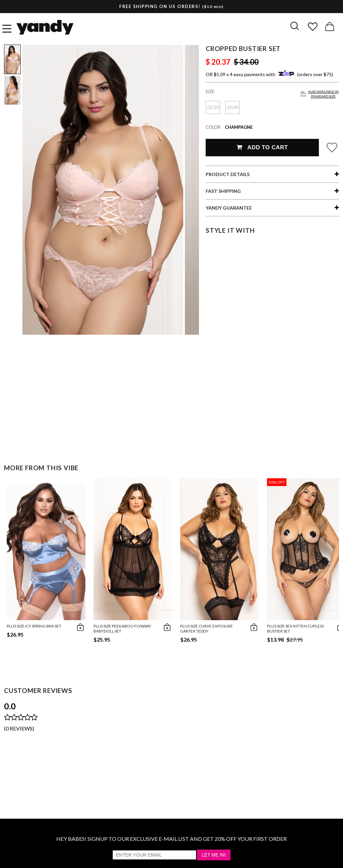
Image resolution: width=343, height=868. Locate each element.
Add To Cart (262, 147)
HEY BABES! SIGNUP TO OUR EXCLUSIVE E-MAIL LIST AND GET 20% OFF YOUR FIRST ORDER (171, 839)
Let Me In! (214, 855)
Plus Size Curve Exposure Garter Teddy (207, 629)
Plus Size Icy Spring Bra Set (34, 626)
